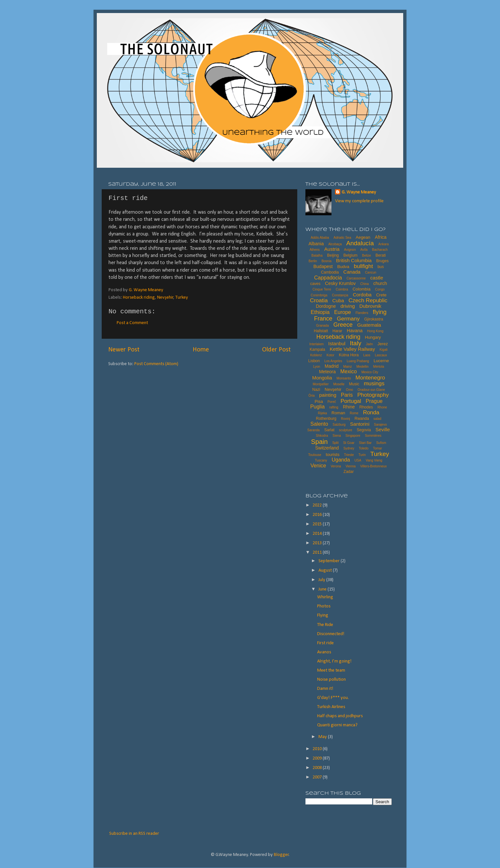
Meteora (327, 372)
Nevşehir (165, 298)
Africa (381, 237)
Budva (343, 267)
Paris (347, 395)
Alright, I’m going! (334, 661)
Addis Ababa (320, 238)
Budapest (323, 266)
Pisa (319, 401)
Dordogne (326, 306)
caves (315, 284)
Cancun (371, 272)
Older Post (276, 350)
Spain (319, 442)
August (326, 570)
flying (380, 312)
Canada (352, 272)
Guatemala (369, 325)
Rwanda (362, 419)
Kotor (331, 355)
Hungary (373, 337)
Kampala (317, 349)
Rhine (349, 407)
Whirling (325, 597)
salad (377, 419)
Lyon (317, 367)
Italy (356, 343)
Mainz (348, 367)
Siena (337, 436)
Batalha (317, 256)
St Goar (349, 443)
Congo (380, 289)
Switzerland (327, 448)
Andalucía (360, 243)
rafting (334, 407)
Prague (374, 401)
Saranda (314, 430)
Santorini (360, 424)
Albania (316, 244)
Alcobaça (335, 244)
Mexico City (370, 372)
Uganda (341, 460)
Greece (343, 325)
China (364, 284)
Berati (381, 255)
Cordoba (362, 295)
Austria (332, 249)
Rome (354, 413)
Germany (348, 319)
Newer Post (124, 350)
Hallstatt (321, 331)
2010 (318, 749)
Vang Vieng (374, 460)
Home (201, 350)
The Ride (325, 625)
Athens (315, 250)
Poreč (332, 402)
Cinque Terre (322, 289)
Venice (318, 466)
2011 (318, 553)
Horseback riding (139, 298)
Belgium (350, 255)
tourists (333, 455)
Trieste (349, 455)
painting (328, 395)
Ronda (371, 413)
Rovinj (346, 419)
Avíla (364, 250)
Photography (373, 395)
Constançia (340, 295)
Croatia (319, 300)
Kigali (383, 350)
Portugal (351, 401)
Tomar (377, 448)
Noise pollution (331, 680)
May (323, 737)
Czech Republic (368, 300)
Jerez (383, 344)
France (323, 319)
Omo (349, 390)
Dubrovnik (371, 306)
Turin (362, 455)
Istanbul (337, 343)
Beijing (333, 255)
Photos (324, 606)
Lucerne (381, 361)
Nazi (316, 390)
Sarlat (329, 430)
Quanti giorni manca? (337, 725)
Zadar (349, 472)
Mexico (349, 371)
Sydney (349, 448)
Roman (338, 413)
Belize (367, 256)
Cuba (338, 300)
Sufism (381, 443)
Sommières (373, 436)
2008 (318, 768)
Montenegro (370, 378)
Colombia (362, 289)
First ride (325, 643)
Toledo (364, 448)
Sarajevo (380, 425)
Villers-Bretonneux (374, 466)
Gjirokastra (374, 319)
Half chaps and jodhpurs (340, 716)
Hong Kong (375, 331)
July (322, 580)
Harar (337, 331)
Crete (381, 295)
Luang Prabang (358, 361)
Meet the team (331, 670)
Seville (383, 429)
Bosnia (326, 261)
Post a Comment (132, 323)
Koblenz (316, 355)
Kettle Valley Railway (352, 349)
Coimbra (342, 289)
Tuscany (321, 460)
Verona (336, 466)
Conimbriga (319, 295)
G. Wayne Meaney (359, 192)
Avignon (350, 250)
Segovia (364, 430)
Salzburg (339, 425)
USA (358, 460)
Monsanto (344, 378)
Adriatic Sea (342, 238)
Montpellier (321, 384)
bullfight (364, 266)
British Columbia (354, 260)
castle (377, 278)
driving (347, 306)
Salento (319, 424)
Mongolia (322, 378)
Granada (323, 326)
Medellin (363, 367)
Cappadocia (328, 278)
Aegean (363, 237)
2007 (318, 777)
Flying (323, 615)
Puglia (317, 407)
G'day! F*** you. (333, 698)
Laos (367, 355)
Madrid (332, 366)
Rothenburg (326, 419)
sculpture (346, 430)
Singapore (353, 436)
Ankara (384, 244)
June (323, 589)
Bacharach (380, 250)
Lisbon (314, 361)
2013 (318, 543)
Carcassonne (356, 278)
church (380, 283)
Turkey (182, 298)
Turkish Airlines (331, 707)
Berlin (313, 261)
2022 (318, 505)
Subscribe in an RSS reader (134, 834)
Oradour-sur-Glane (371, 390)
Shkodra (322, 436)
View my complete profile (359, 201)
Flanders (362, 313)
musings (374, 384)
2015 (318, 524)
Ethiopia (320, 312)
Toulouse (315, 455)
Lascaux (381, 355)
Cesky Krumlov (340, 283)
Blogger (281, 855)
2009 (318, 758)
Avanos (324, 652)
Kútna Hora (349, 355)
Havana (355, 331)
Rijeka (322, 413)
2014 (318, 534)
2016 (318, 515)
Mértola (379, 367)
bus (381, 267)
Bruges (382, 261)
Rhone (382, 407)
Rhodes (366, 407)
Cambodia (330, 272)
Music (354, 384)
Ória (311, 396)
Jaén (369, 344)
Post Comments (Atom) (156, 364)
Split (335, 443)
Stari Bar (365, 443)
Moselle (339, 384)
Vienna (351, 466)
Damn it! (325, 689)
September (330, 561)
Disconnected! (331, 634)
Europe (343, 312)
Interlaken (316, 344)
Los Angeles (333, 361)
